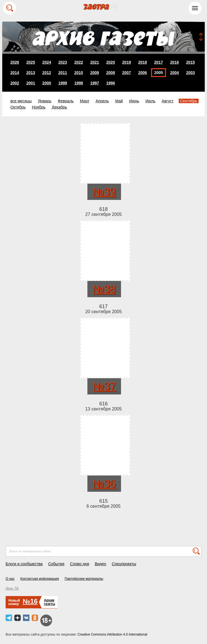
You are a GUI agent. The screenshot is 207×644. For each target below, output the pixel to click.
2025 (31, 62)
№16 (30, 601)
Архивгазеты (50, 602)
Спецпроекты (124, 564)
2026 (15, 62)
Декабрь (60, 107)
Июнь (134, 101)
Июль (150, 101)
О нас (10, 579)
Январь (45, 101)
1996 (111, 83)
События (56, 564)
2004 (174, 73)
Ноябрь (39, 107)
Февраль (66, 101)
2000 (47, 83)
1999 (63, 83)
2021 (95, 62)
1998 (79, 83)
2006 (142, 73)
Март (85, 101)
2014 (15, 73)
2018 (142, 62)
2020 (111, 62)
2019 (126, 62)
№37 (104, 386)
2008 (111, 73)
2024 (47, 62)
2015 (191, 62)
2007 (126, 73)
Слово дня (80, 564)
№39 (104, 192)
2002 (15, 83)
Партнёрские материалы (84, 579)
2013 (31, 73)
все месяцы (21, 101)
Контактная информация (39, 579)
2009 (95, 73)
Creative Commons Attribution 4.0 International (112, 634)
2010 (79, 73)
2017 (158, 62)
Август (168, 101)
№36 (104, 484)
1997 (95, 83)
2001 (31, 83)
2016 (174, 62)
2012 (47, 73)
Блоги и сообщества (24, 564)
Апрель (102, 101)
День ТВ (12, 588)
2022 (79, 62)
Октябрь (18, 107)
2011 (63, 73)
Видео (100, 564)
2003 (191, 73)
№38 (104, 289)
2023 (63, 62)
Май (119, 101)
